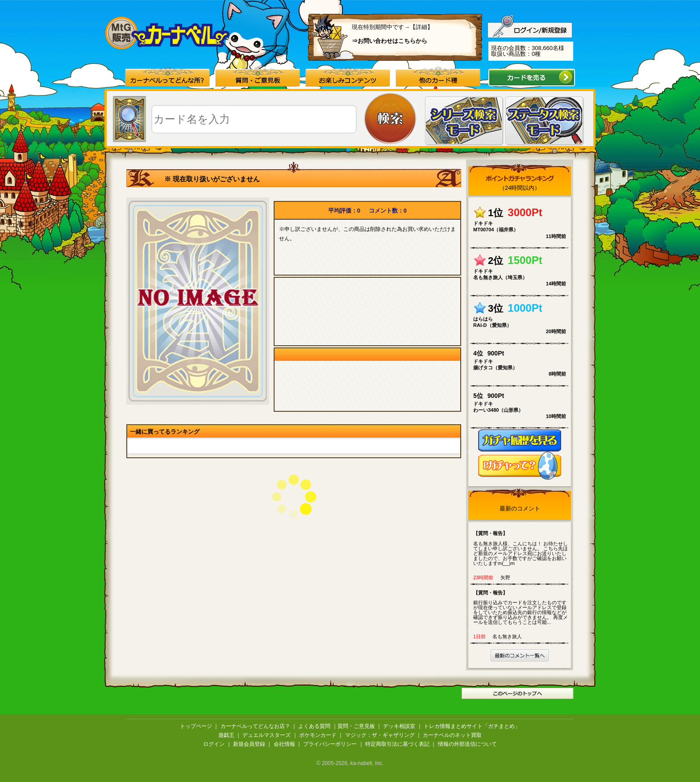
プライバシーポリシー (330, 744)
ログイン (214, 744)
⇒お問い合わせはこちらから (390, 41)
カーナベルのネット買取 (452, 735)
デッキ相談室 (399, 726)
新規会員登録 (249, 744)
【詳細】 (421, 27)
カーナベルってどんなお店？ (255, 726)
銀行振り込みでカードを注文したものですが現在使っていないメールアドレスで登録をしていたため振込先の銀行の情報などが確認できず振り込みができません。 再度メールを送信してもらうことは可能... (522, 607)
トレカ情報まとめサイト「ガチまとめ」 (472, 726)
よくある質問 (314, 726)
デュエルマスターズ (267, 735)
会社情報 (284, 744)
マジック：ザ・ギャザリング (380, 735)
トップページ (196, 726)
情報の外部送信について (467, 744)
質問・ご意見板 (356, 726)
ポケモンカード (318, 735)
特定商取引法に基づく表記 (397, 744)
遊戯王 (226, 735)
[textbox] (254, 119)
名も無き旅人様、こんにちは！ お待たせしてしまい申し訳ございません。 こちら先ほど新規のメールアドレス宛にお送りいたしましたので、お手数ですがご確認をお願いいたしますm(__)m (522, 548)
